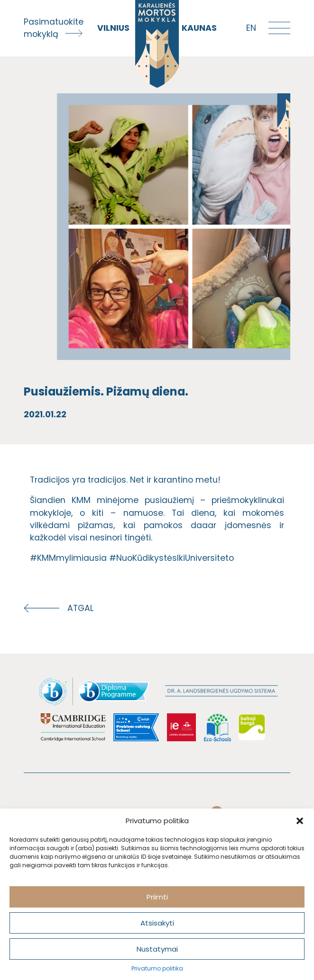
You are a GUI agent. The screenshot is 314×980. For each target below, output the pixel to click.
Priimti (157, 897)
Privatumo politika (157, 968)
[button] (300, 821)
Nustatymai (157, 949)
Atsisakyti (157, 923)
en (251, 28)
